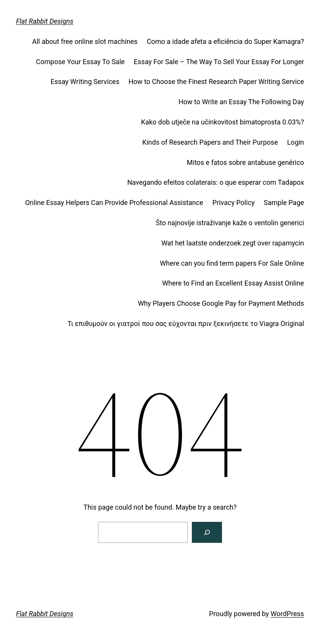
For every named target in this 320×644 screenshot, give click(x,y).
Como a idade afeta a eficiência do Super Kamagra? (225, 41)
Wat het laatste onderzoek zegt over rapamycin (233, 243)
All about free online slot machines (85, 41)
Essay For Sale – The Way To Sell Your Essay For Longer (219, 62)
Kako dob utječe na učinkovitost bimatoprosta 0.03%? (223, 122)
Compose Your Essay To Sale (80, 62)
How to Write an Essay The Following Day (241, 102)
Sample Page (284, 203)
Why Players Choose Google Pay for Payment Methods (221, 303)
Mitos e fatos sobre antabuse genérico (245, 162)
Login (296, 142)
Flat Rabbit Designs (45, 21)
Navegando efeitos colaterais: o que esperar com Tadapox (215, 182)
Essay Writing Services (85, 82)
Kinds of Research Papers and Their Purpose (210, 142)
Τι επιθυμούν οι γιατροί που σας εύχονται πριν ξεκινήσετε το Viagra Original (186, 324)
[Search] (207, 532)
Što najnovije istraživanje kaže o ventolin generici (230, 223)
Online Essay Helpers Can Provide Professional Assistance (114, 203)
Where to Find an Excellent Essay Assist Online (233, 283)
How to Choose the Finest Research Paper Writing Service (216, 82)
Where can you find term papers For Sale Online (232, 263)
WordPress (287, 614)
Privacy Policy (234, 203)
